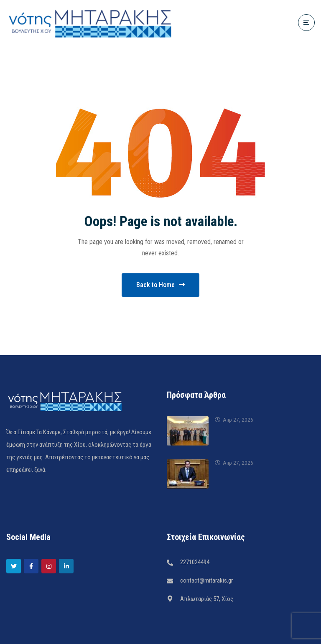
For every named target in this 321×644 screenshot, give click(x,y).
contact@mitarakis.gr (206, 580)
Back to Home (160, 285)
